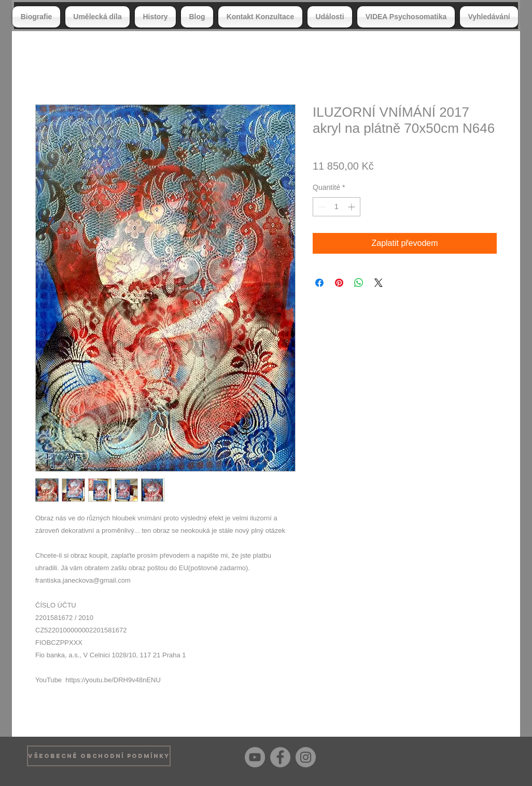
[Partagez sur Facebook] (319, 283)
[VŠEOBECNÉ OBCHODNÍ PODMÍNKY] (99, 756)
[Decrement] (321, 207)
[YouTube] (255, 757)
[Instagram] (306, 757)
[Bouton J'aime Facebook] (489, 756)
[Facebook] (280, 757)
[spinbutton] (337, 207)
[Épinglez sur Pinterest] (339, 283)
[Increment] (352, 207)
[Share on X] (379, 283)
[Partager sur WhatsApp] (359, 283)
